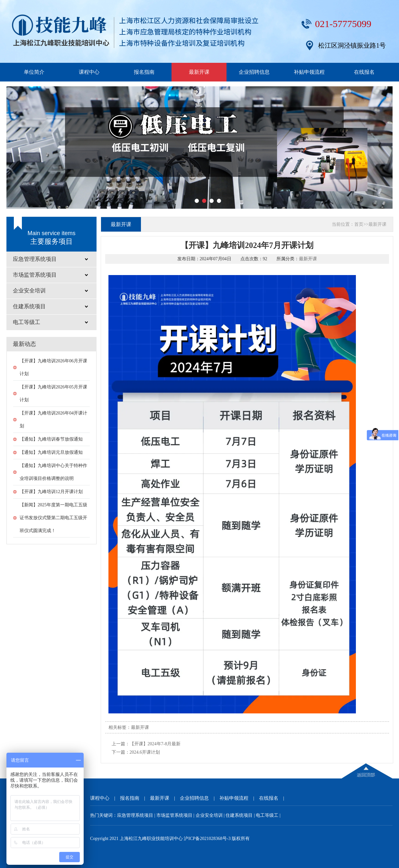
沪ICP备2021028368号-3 (207, 839)
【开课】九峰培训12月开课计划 (51, 492)
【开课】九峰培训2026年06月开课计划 (53, 367)
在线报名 (364, 72)
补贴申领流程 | (239, 798)
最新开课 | (165, 798)
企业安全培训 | (211, 815)
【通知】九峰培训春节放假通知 (51, 439)
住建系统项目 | (241, 815)
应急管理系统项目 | (137, 815)
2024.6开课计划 (145, 752)
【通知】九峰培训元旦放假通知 (51, 452)
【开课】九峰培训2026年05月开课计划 (53, 393)
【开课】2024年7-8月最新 (155, 744)
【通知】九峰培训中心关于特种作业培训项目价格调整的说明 (53, 472)
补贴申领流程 (309, 72)
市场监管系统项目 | (176, 815)
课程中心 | (105, 798)
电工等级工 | (268, 815)
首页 (359, 224)
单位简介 (34, 72)
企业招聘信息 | (200, 798)
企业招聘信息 (254, 72)
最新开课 (199, 72)
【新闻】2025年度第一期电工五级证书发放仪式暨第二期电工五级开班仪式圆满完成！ (53, 518)
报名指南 (144, 72)
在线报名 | (274, 798)
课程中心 (89, 72)
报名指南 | (135, 798)
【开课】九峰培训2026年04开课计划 (53, 420)
